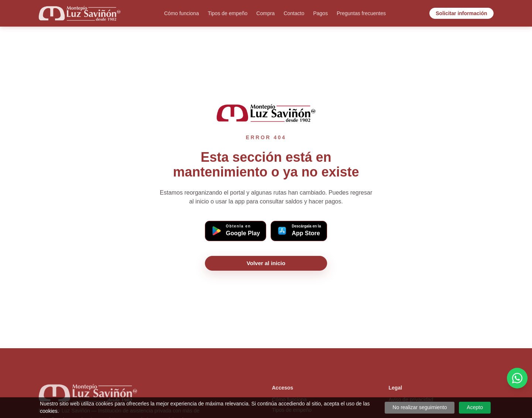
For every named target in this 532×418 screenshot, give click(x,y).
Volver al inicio (266, 263)
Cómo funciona (182, 13)
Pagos (320, 13)
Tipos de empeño (228, 13)
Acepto (475, 407)
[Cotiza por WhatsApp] (517, 378)
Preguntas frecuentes (361, 13)
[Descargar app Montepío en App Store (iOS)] (299, 231)
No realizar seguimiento (420, 407)
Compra (265, 13)
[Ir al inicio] (80, 13)
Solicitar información (461, 13)
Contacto (294, 13)
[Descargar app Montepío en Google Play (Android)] (236, 231)
